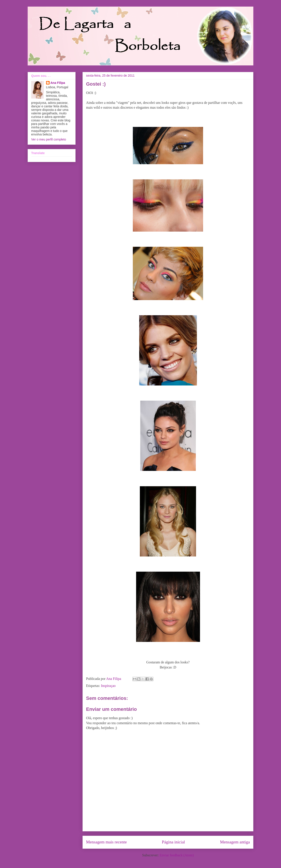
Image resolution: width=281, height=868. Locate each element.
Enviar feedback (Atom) (177, 855)
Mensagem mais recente (106, 842)
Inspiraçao (108, 686)
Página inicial (173, 842)
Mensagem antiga (235, 842)
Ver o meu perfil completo (49, 139)
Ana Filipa (58, 83)
